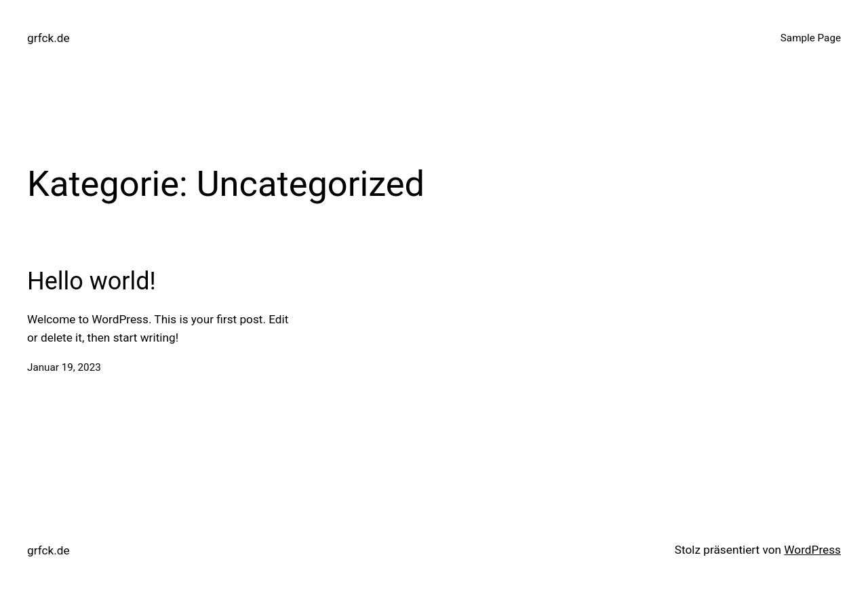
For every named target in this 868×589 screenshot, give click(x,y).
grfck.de (48, 38)
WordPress (812, 550)
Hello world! (92, 281)
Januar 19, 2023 (64, 367)
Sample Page (811, 38)
